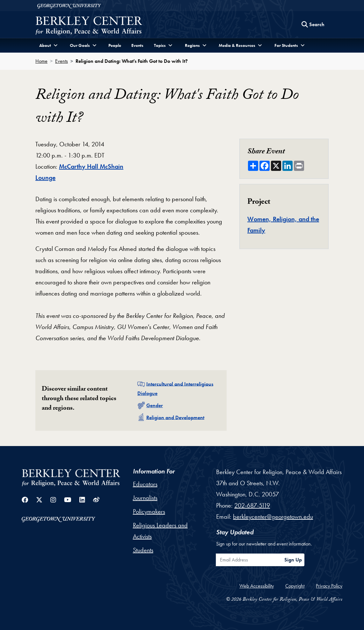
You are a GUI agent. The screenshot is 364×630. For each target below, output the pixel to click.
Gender (155, 405)
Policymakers (149, 511)
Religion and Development (175, 417)
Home (41, 61)
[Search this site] (313, 25)
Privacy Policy (329, 586)
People (115, 45)
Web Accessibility (257, 586)
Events (137, 45)
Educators (145, 484)
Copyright (295, 586)
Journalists (145, 498)
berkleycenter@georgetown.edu (273, 516)
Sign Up (293, 560)
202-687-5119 (252, 505)
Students (143, 550)
